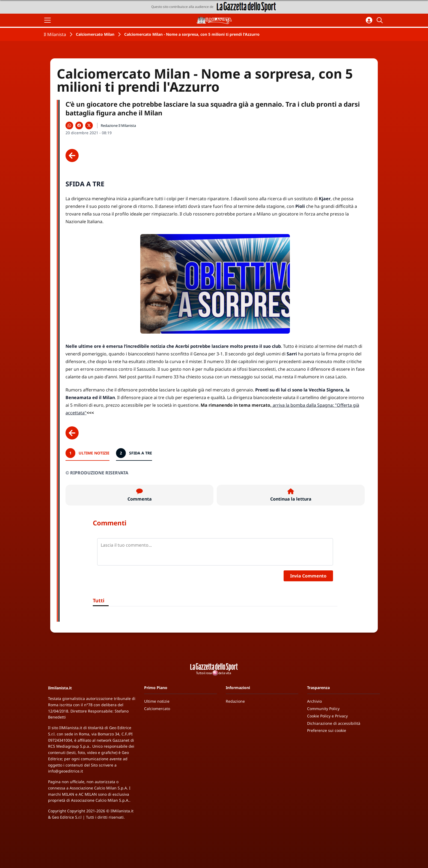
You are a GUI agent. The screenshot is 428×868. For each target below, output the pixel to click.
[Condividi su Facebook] (79, 125)
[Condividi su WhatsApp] (69, 125)
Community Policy (323, 709)
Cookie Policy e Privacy (327, 716)
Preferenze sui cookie (327, 730)
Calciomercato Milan (95, 34)
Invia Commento (308, 576)
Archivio (314, 701)
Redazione (235, 701)
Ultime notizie (157, 701)
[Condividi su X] (89, 125)
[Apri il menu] (47, 20)
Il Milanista (55, 34)
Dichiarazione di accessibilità (334, 723)
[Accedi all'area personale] (369, 20)
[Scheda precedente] (72, 155)
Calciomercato (157, 709)
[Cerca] (381, 20)
